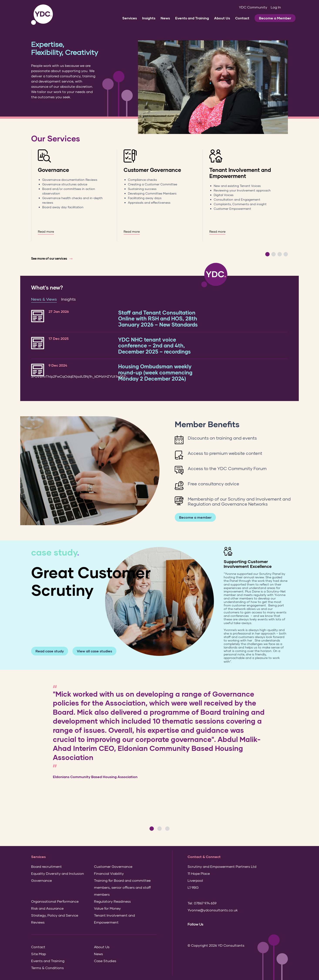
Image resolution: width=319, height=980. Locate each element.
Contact (242, 18)
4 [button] (286, 254)
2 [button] (274, 254)
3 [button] (280, 254)
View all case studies (94, 651)
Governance (53, 170)
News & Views (44, 299)
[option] (74, 195)
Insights (149, 18)
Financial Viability (109, 873)
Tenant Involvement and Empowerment (240, 173)
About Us (222, 18)
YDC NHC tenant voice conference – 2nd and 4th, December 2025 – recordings (154, 345)
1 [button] (267, 254)
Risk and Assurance (47, 908)
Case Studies (105, 961)
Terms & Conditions (47, 968)
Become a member (195, 517)
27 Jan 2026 (59, 311)
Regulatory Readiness (112, 901)
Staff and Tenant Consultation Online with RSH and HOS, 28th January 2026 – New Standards (158, 318)
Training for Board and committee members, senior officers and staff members (122, 887)
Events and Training (192, 18)
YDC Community (253, 7)
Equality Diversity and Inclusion (58, 873)
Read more (46, 232)
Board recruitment (46, 866)
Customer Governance (152, 170)
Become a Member (275, 18)
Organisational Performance (55, 901)
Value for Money (107, 908)
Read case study (50, 651)
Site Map (39, 954)
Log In (276, 7)
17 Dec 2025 (59, 338)
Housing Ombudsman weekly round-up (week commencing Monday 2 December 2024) (155, 372)
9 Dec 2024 (58, 365)
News (165, 18)
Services (130, 18)
